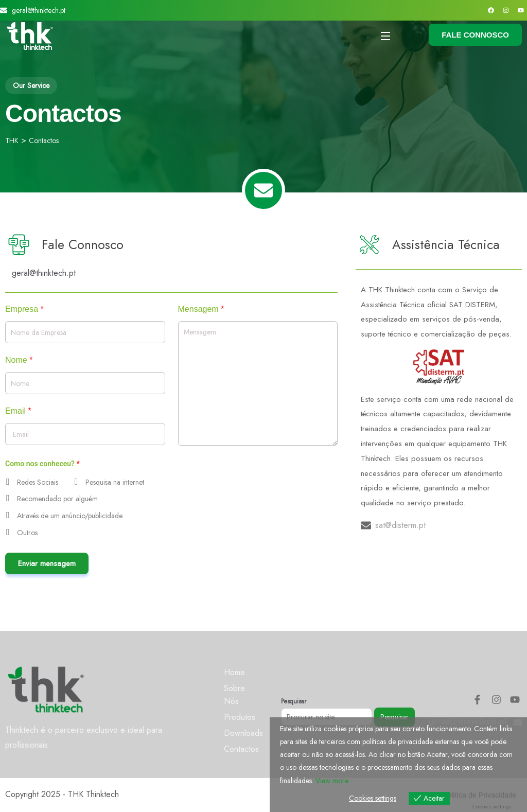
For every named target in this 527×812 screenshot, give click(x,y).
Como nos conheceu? (42, 464)
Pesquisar (294, 701)
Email (18, 411)
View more (332, 781)
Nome (19, 360)
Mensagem (201, 309)
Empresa (24, 309)
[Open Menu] (386, 36)
